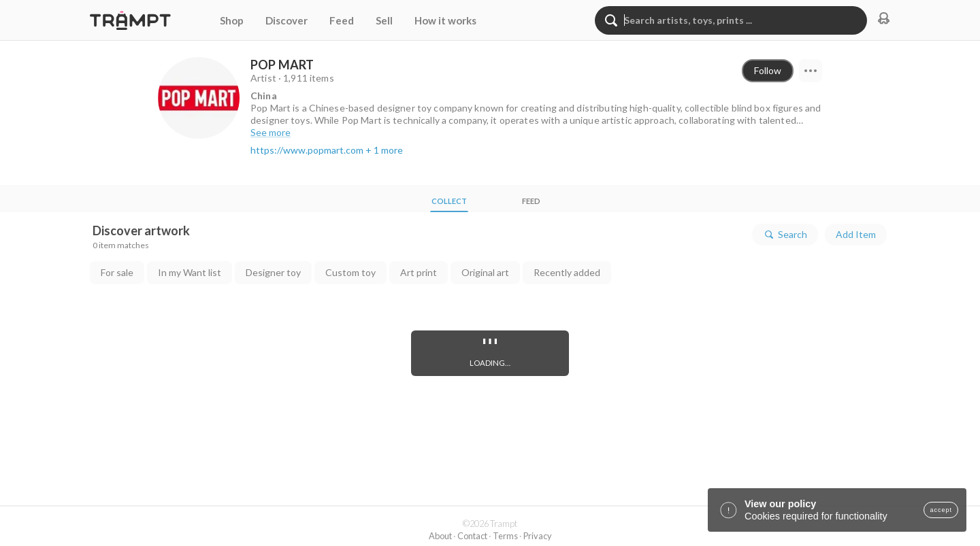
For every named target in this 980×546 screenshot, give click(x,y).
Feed (342, 20)
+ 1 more (384, 150)
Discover (287, 20)
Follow (768, 70)
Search (785, 235)
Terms (505, 536)
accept (941, 510)
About (440, 536)
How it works (445, 20)
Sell (384, 20)
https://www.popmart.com (307, 150)
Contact (472, 536)
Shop (232, 20)
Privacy (538, 536)
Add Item (856, 234)
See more (271, 132)
